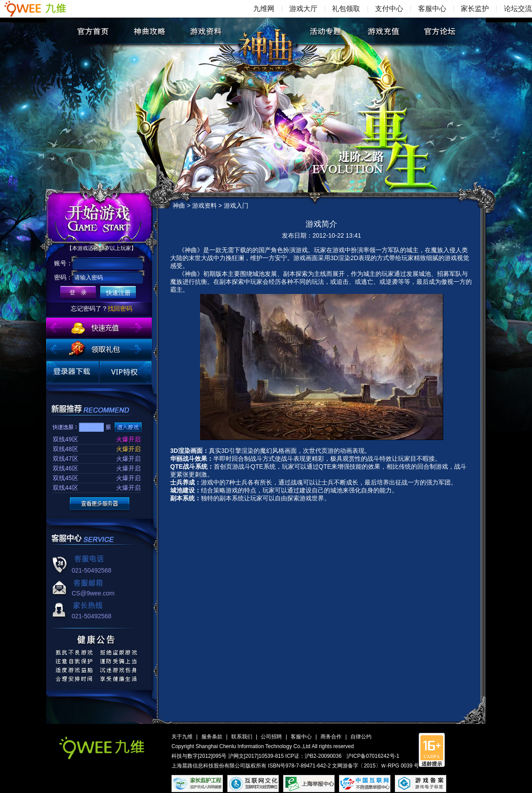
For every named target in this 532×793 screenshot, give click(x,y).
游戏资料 (206, 31)
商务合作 (331, 737)
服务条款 (212, 737)
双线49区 (66, 439)
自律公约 (361, 737)
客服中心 (432, 9)
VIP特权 (126, 372)
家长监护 (475, 9)
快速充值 (99, 328)
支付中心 (389, 9)
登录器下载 (73, 372)
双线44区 (66, 488)
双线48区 (66, 449)
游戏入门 (236, 206)
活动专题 (326, 31)
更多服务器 (100, 504)
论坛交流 (518, 9)
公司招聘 (271, 737)
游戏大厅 (303, 9)
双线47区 (66, 459)
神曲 (268, 38)
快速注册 (118, 293)
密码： (63, 277)
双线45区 (66, 478)
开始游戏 (100, 217)
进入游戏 (128, 427)
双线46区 (66, 468)
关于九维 (182, 737)
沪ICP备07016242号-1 (373, 756)
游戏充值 (383, 31)
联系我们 (242, 737)
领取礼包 (99, 349)
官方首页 (93, 31)
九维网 (264, 9)
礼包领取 (346, 9)
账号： (63, 263)
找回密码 (120, 308)
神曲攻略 (149, 31)
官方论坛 (439, 31)
